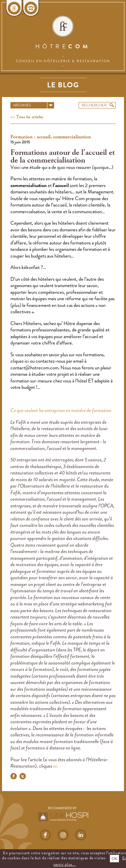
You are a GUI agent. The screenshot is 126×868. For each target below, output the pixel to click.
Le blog (63, 85)
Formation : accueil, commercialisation (51, 137)
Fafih (21, 422)
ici (27, 361)
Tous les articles (29, 117)
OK (114, 859)
